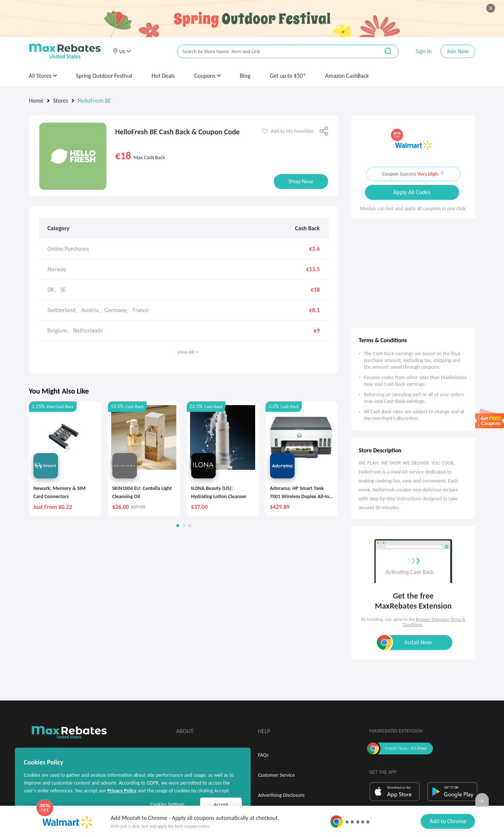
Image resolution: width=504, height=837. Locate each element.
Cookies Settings (167, 804)
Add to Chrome (448, 821)
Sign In (423, 51)
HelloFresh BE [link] (94, 101)
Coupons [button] (207, 76)
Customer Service (277, 775)
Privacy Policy (122, 791)
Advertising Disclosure (281, 795)
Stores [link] (61, 101)
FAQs (264, 755)
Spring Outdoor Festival (104, 76)
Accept (221, 804)
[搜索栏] (273, 52)
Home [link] (36, 101)
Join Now (458, 51)
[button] (122, 51)
